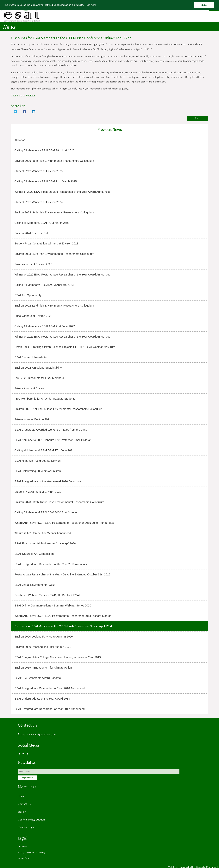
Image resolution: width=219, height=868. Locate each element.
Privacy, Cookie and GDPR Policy (31, 852)
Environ (22, 812)
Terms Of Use (24, 858)
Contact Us (27, 725)
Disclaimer (22, 847)
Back (198, 118)
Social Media (28, 745)
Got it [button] (204, 5)
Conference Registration (31, 819)
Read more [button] (90, 5)
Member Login (26, 827)
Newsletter (27, 762)
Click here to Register (23, 96)
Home (21, 796)
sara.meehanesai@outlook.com (38, 734)
